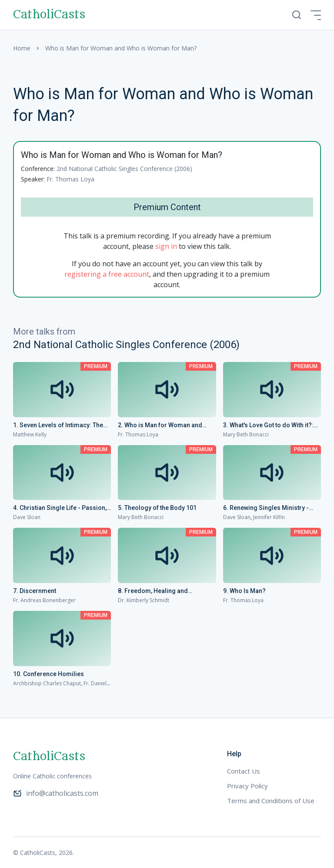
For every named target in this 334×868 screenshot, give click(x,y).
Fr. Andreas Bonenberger (44, 600)
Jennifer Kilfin (269, 517)
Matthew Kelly (30, 434)
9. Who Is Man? (244, 591)
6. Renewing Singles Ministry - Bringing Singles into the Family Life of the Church (268, 508)
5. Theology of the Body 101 (157, 508)
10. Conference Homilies (48, 674)
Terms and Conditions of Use (271, 801)
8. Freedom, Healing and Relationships (153, 591)
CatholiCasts (49, 15)
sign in (166, 246)
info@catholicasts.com (56, 793)
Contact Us (244, 771)
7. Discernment (35, 591)
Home (22, 48)
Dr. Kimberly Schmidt (144, 600)
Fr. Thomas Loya (70, 179)
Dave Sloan (27, 517)
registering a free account (107, 274)
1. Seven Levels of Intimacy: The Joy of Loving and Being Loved (58, 426)
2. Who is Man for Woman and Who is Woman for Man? (160, 426)
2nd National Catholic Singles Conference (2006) (124, 169)
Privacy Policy (247, 786)
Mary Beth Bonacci (246, 434)
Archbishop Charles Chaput (47, 683)
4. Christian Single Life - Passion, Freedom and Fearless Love (60, 508)
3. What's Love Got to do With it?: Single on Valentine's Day (268, 426)
